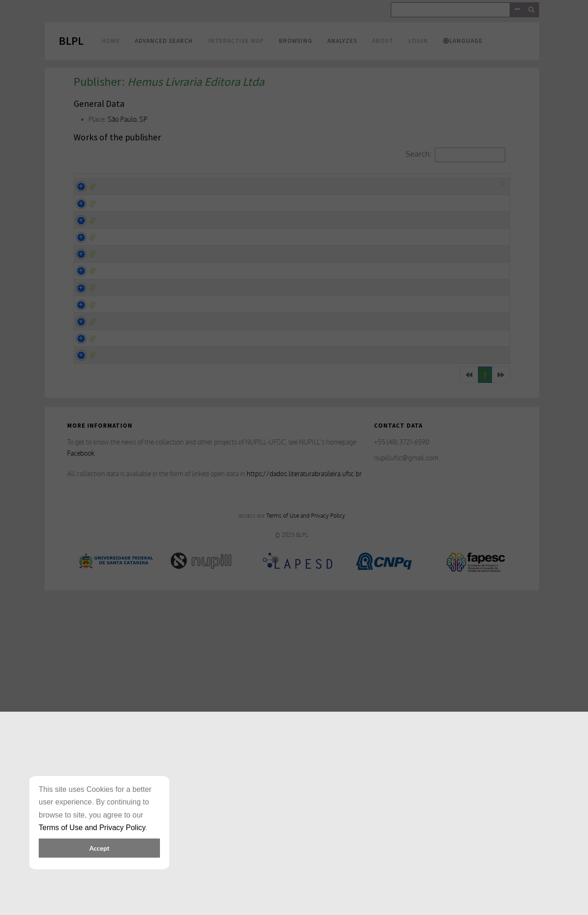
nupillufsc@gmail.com (406, 775)
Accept (99, 848)
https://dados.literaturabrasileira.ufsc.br (304, 790)
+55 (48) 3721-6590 (401, 759)
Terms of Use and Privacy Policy (306, 832)
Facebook (81, 770)
